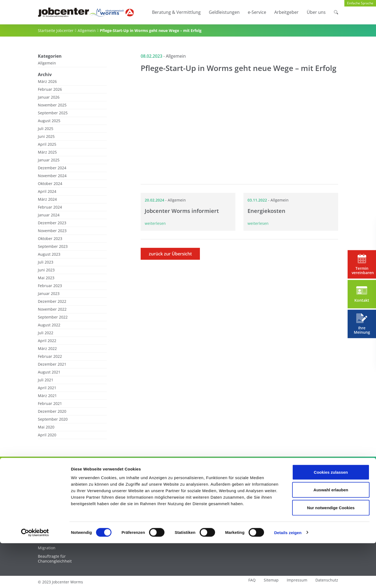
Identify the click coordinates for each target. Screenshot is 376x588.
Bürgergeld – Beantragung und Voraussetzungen (126, 495)
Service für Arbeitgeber (240, 484)
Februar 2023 (50, 286)
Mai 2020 (46, 427)
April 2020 (47, 435)
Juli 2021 (46, 380)
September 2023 (53, 246)
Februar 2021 (50, 404)
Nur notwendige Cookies (331, 552)
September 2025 (53, 113)
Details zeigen (288, 577)
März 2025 (47, 152)
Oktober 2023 (50, 239)
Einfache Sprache (360, 3)
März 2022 (47, 349)
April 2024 (47, 191)
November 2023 (52, 231)
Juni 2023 (46, 270)
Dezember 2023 (52, 223)
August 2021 (49, 372)
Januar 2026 (49, 97)
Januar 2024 (49, 215)
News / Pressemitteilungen (302, 501)
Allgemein (87, 30)
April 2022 (47, 341)
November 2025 (52, 105)
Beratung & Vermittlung (176, 12)
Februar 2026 (50, 89)
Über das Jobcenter (296, 493)
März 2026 (47, 82)
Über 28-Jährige (52, 501)
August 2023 (49, 254)
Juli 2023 (46, 262)
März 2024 (47, 199)
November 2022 (52, 309)
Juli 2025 (46, 129)
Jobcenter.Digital (173, 493)
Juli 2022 (46, 333)
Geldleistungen (224, 12)
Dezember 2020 (52, 411)
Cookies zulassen (331, 517)
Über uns (316, 12)
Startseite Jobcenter (56, 30)
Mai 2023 (46, 278)
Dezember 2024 (52, 168)
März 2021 (47, 396)
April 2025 (47, 144)
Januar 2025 (49, 160)
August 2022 (49, 325)
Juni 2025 (46, 137)
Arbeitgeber (286, 12)
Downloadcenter (173, 501)
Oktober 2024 (50, 184)
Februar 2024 (50, 207)
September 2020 (53, 419)
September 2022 (53, 317)
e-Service (257, 12)
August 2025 (49, 121)
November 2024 (52, 176)
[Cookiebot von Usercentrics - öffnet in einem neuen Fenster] (35, 577)
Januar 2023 (49, 294)
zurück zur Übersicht (170, 254)
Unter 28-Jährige (53, 493)
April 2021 (47, 388)
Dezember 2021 (52, 364)
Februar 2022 (50, 356)
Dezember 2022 (52, 301)
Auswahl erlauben (331, 535)
